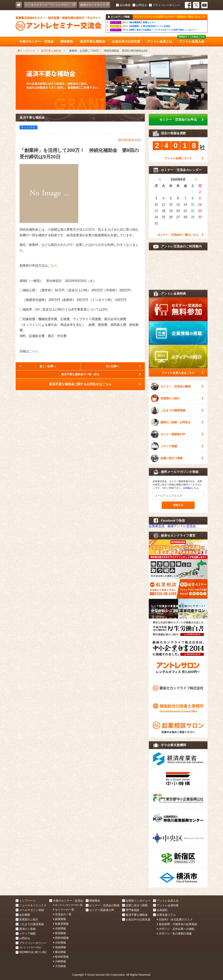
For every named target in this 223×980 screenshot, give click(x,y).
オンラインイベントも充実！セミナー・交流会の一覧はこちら (170, 17)
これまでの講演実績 (177, 410)
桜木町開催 (61, 957)
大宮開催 (60, 966)
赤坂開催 (60, 928)
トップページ (26, 901)
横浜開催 (60, 952)
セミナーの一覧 (64, 910)
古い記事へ (123, 366)
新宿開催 (60, 933)
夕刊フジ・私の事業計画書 (174, 934)
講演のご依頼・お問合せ (177, 422)
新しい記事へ (38, 366)
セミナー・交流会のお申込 (181, 120)
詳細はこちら (191, 488)
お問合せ (140, 5)
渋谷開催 (60, 943)
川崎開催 (60, 961)
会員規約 (160, 910)
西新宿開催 (61, 938)
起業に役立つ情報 (177, 458)
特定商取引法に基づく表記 (31, 952)
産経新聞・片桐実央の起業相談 (177, 924)
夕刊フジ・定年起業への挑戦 (176, 929)
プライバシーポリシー (164, 5)
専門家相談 (131, 910)
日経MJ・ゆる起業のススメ (175, 919)
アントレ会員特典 (166, 905)
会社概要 (123, 5)
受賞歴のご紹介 (177, 398)
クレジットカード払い (29, 947)
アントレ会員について (184, 158)
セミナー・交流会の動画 (177, 386)
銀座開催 (60, 919)
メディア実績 (177, 446)
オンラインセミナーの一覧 (68, 905)
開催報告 (93, 901)
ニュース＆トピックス (31, 905)
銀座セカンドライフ (95, 5)
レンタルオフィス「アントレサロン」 (51, 5)
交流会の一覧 (62, 914)
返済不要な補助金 (135, 915)
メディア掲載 (26, 934)
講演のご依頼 (26, 929)
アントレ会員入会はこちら (183, 373)
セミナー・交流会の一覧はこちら (181, 235)
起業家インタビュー (136, 901)
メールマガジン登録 (30, 910)
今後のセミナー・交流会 (66, 901)
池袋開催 (60, 947)
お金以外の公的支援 (136, 919)
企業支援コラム (164, 915)
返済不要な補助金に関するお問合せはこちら (95, 384)
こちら (52, 266)
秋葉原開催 (61, 924)
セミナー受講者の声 (177, 434)
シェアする (28, 127)
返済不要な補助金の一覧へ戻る (101, 374)
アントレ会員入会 (166, 901)
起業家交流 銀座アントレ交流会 (172, 526)
